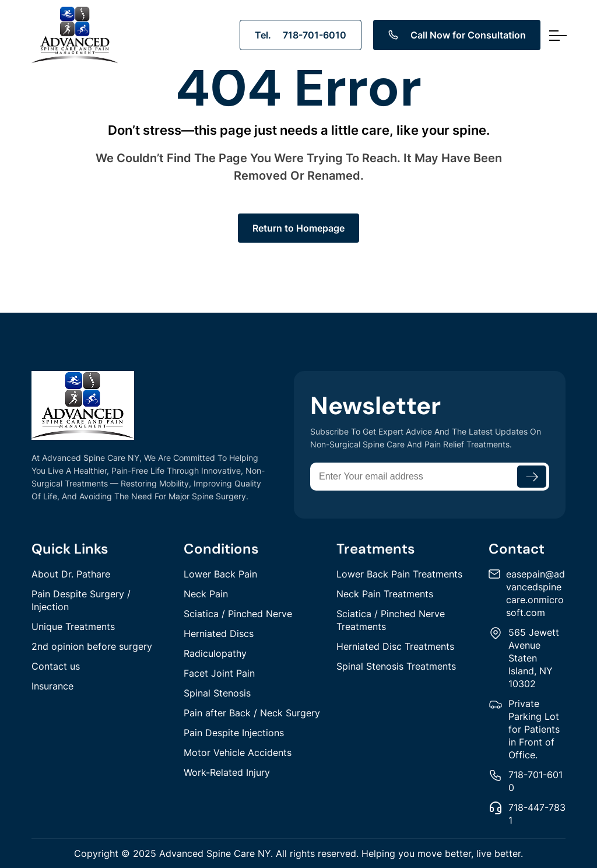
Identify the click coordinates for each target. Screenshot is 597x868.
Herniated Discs (219, 633)
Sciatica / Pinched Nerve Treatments (391, 620)
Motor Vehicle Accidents (238, 752)
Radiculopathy (215, 653)
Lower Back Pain (220, 574)
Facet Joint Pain (219, 673)
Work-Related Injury (227, 772)
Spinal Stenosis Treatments (396, 666)
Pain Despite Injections (234, 733)
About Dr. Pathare (71, 574)
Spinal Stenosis (217, 693)
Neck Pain (206, 594)
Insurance (52, 686)
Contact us (56, 666)
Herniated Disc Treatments (395, 646)
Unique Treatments (73, 626)
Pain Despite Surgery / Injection (81, 600)
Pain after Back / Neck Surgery (252, 713)
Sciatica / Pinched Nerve (238, 614)
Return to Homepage (298, 228)
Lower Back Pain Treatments (399, 574)
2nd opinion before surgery (92, 646)
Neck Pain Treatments (385, 594)
